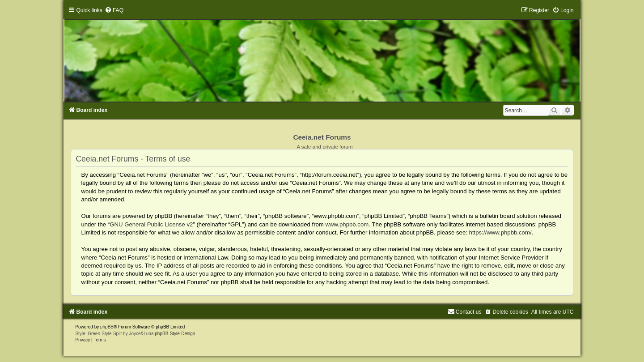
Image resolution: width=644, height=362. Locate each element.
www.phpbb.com (347, 224)
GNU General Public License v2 (151, 224)
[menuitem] (114, 10)
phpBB (107, 327)
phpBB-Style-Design (175, 334)
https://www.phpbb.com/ (500, 232)
